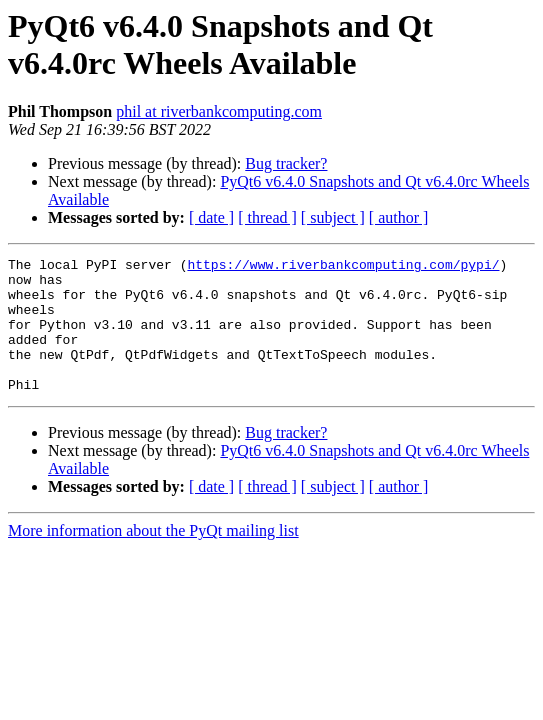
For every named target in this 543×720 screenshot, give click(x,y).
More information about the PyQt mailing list (153, 557)
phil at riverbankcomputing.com (219, 111)
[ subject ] (333, 217)
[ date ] (211, 217)
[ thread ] (267, 217)
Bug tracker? (286, 163)
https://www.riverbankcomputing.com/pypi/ (343, 267)
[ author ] (399, 217)
